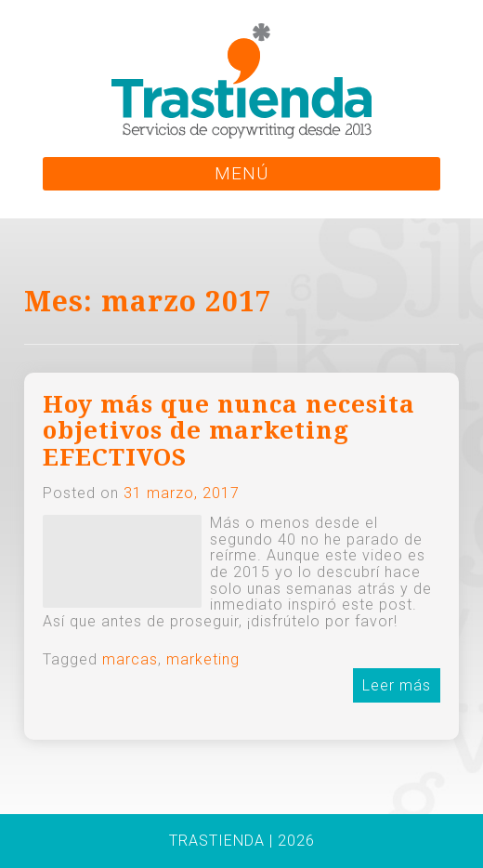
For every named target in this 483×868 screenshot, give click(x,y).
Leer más (397, 685)
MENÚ (241, 173)
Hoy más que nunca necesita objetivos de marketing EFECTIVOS (229, 431)
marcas (130, 659)
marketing (203, 659)
